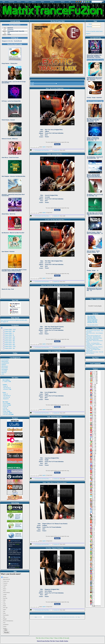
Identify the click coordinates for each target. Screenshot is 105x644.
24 (72, 617)
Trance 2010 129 (10, 337)
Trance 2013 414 (10, 343)
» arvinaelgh (4, 371)
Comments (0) (56, 150)
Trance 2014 (67, 88)
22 (69, 617)
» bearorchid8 (4, 368)
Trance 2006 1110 (10, 330)
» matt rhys (4, 372)
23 (70, 617)
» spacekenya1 (4, 366)
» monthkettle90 (5, 363)
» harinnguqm (4, 369)
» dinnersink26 (4, 361)
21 (67, 617)
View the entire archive (93, 325)
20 (66, 617)
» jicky (2, 374)
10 (50, 617)
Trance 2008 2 (9, 333)
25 (74, 617)
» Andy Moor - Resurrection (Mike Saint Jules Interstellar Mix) (94, 339)
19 (64, 617)
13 (55, 617)
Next (79, 617)
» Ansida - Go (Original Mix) (93, 343)
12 (53, 617)
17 (61, 617)
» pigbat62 (3, 365)
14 (56, 617)
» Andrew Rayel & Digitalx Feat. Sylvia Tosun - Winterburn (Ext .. (93, 336)
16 (60, 617)
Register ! (88, 34)
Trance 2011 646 (10, 339)
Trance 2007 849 (10, 331)
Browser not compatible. (15, 160)
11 (52, 617)
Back (36, 617)
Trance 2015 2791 (10, 347)
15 (58, 617)
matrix (6, 382)
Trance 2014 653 (10, 345)
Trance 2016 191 (10, 348)
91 (76, 617)
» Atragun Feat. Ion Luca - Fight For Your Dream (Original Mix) (94, 347)
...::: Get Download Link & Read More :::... (41, 150)
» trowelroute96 (5, 360)
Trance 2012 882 (10, 341)
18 (63, 617)
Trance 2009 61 (9, 335)
